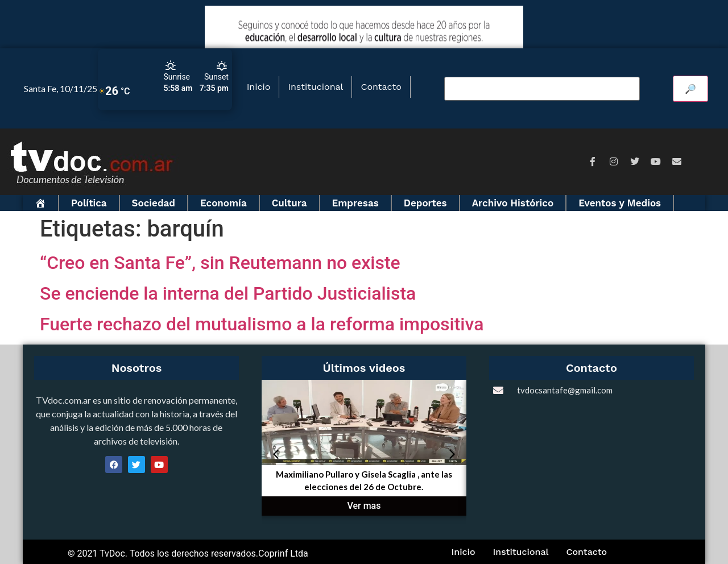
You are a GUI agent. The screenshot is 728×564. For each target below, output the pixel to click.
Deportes (425, 203)
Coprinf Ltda (283, 553)
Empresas (355, 203)
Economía (224, 203)
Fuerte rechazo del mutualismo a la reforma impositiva (262, 324)
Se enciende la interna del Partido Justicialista (228, 293)
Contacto (381, 87)
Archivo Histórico (513, 203)
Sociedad (154, 203)
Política (89, 203)
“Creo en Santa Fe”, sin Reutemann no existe (220, 263)
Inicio (259, 87)
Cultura (289, 203)
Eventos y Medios (620, 203)
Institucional (315, 87)
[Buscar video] (542, 89)
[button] (276, 454)
